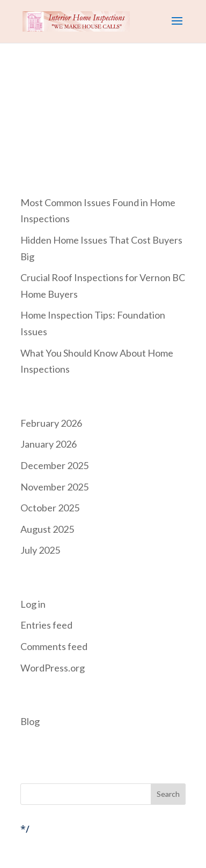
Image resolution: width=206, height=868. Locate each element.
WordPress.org (53, 668)
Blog (30, 721)
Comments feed (54, 646)
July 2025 (40, 550)
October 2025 (50, 508)
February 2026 (51, 423)
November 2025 (54, 487)
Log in (33, 604)
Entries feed (46, 625)
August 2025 (47, 529)
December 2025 (54, 465)
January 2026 (49, 444)
